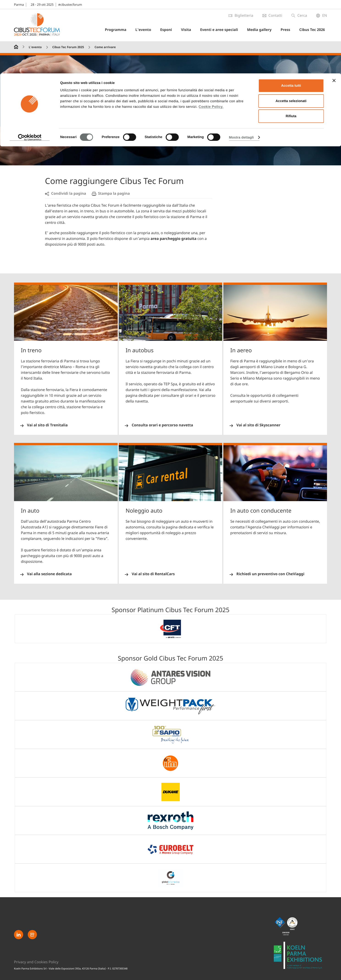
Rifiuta (291, 43)
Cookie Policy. (211, 33)
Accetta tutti (291, 12)
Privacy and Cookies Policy (37, 962)
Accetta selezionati (291, 28)
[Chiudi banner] (334, 7)
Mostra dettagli (241, 64)
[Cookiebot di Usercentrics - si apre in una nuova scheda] (30, 64)
